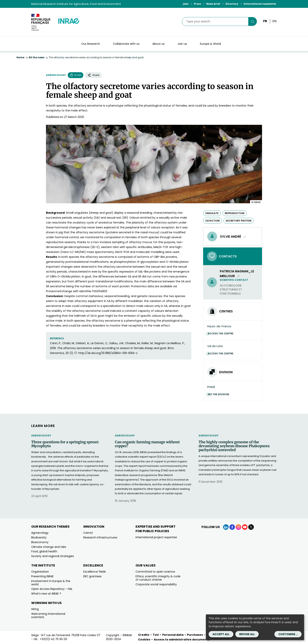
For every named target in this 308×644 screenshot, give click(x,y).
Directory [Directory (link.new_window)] (232, 4)
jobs (186, 4)
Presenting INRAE (42, 576)
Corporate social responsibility (156, 584)
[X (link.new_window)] (251, 527)
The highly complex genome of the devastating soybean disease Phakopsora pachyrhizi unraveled (234, 446)
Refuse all (247, 634)
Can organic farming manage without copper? (147, 444)
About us (159, 44)
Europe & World (210, 44)
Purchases (195, 635)
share (93, 75)
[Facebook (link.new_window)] (232, 527)
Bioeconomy (40, 542)
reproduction (235, 213)
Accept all (221, 634)
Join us (182, 44)
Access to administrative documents (182, 639)
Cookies (144, 639)
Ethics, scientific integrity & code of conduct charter (158, 578)
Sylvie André (233, 237)
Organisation (40, 572)
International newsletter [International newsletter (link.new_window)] (260, 4)
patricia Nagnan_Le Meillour (237, 274)
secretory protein (239, 221)
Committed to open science (155, 572)
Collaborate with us (126, 44)
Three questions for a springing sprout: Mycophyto (65, 444)
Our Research (91, 44)
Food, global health (44, 551)
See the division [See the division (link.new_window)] (219, 394)
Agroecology (56, 75)
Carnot (88, 533)
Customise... (288, 634)
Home (20, 57)
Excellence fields (95, 572)
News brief (213, 4)
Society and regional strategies (53, 556)
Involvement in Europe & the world (51, 583)
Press (197, 4)
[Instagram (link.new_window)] (238, 527)
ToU (156, 635)
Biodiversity (39, 537)
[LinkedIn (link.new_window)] (226, 527)
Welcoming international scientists (48, 615)
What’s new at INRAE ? (46, 594)
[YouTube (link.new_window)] (245, 527)
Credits (144, 635)
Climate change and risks (49, 547)
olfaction (212, 221)
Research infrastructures (100, 537)
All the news (37, 57)
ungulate (212, 213)
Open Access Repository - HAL (52, 589)
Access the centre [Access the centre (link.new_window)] (221, 333)
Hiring (35, 609)
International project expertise (156, 537)
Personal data (173, 635)
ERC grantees (92, 576)
